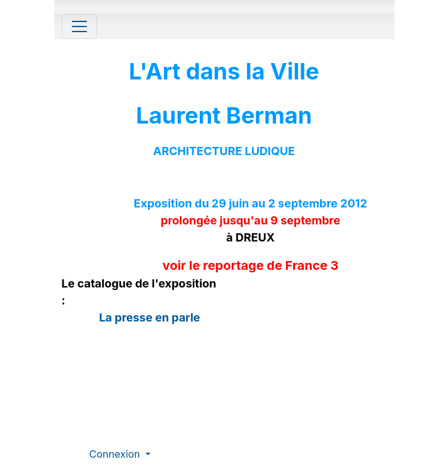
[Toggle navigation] (79, 26)
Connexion (116, 454)
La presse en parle (148, 317)
